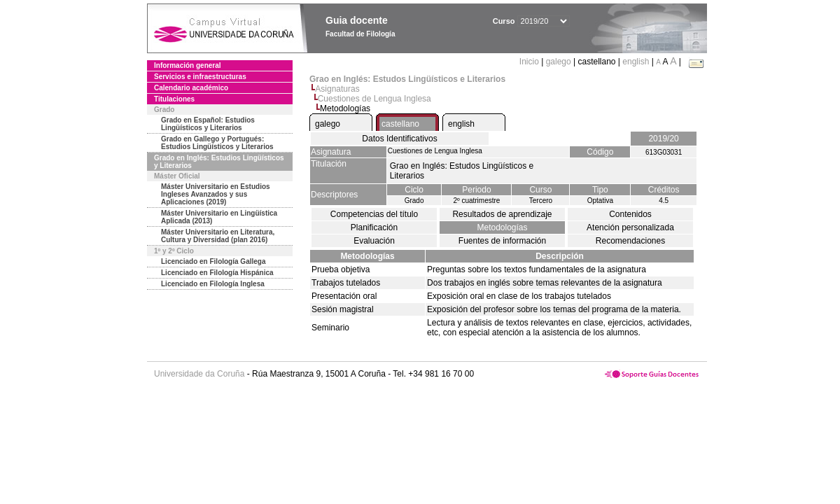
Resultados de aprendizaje (502, 214)
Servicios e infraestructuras (200, 77)
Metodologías (502, 227)
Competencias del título (374, 214)
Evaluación (374, 241)
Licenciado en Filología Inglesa (213, 284)
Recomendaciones (630, 241)
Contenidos (630, 214)
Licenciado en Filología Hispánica (217, 273)
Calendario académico (191, 88)
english (636, 62)
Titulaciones (174, 99)
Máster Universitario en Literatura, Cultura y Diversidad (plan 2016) (218, 236)
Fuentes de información (502, 241)
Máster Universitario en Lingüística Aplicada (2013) (219, 217)
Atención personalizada (630, 227)
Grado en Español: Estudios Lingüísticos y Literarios (208, 124)
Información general (188, 65)
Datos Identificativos (399, 139)
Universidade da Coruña (199, 374)
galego (559, 62)
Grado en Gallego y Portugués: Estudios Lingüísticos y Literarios (217, 143)
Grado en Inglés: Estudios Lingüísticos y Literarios (219, 162)
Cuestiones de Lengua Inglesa (374, 99)
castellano (400, 124)
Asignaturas (337, 89)
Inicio (530, 62)
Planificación (374, 227)
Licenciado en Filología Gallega (213, 261)
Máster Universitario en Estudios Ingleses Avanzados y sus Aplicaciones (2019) (216, 194)
